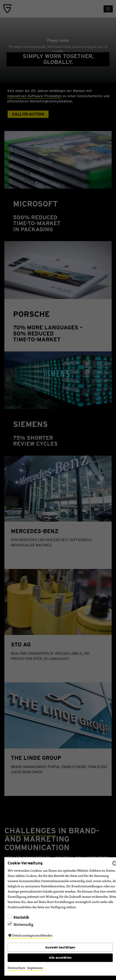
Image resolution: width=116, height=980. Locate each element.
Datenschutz (16, 968)
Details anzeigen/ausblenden (32, 935)
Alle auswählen (60, 958)
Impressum (35, 968)
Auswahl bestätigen (60, 947)
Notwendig (24, 924)
